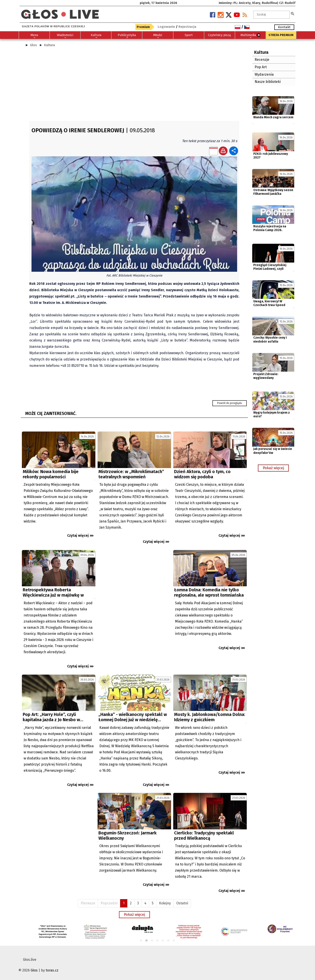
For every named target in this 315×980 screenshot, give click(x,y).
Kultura (49, 45)
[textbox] (271, 15)
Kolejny (165, 903)
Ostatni (182, 903)
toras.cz (52, 970)
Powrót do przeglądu (230, 403)
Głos (33, 45)
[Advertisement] (134, 86)
